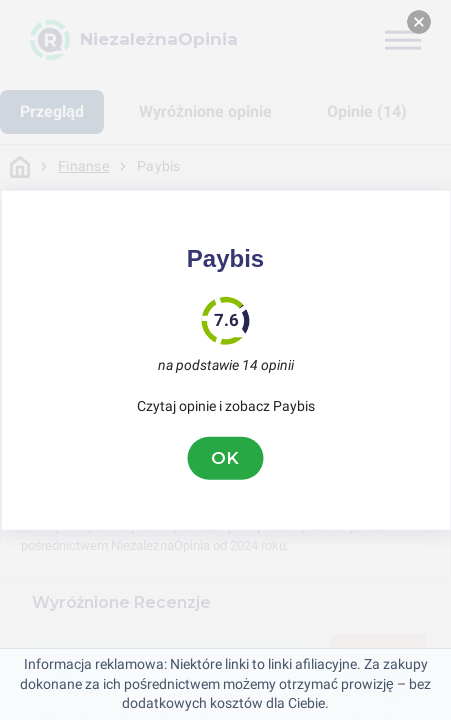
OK (226, 458)
